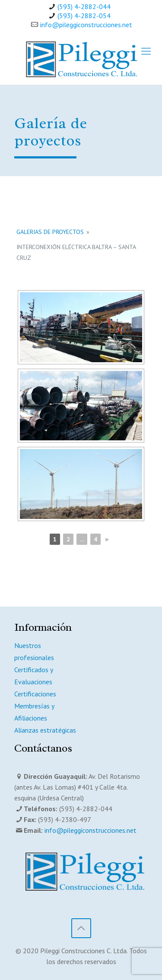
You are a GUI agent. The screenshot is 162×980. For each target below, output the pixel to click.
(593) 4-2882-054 (84, 16)
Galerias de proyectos (50, 232)
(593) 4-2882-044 (84, 6)
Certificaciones (35, 694)
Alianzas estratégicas (45, 730)
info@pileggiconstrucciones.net (86, 25)
